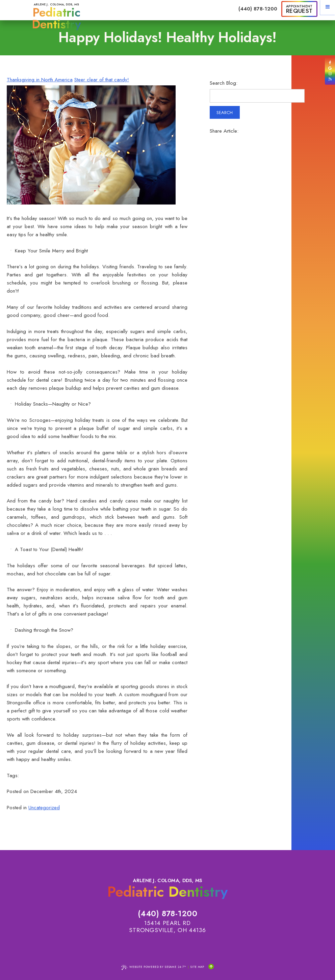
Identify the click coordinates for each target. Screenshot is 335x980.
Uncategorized (44, 808)
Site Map (197, 967)
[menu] (328, 7)
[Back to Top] (211, 967)
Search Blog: (224, 83)
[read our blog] (330, 79)
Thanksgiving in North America (40, 80)
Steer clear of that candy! (102, 80)
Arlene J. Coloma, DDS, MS (57, 16)
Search (225, 113)
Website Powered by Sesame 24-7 (154, 967)
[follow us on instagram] (330, 74)
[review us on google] (330, 68)
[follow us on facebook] (330, 63)
